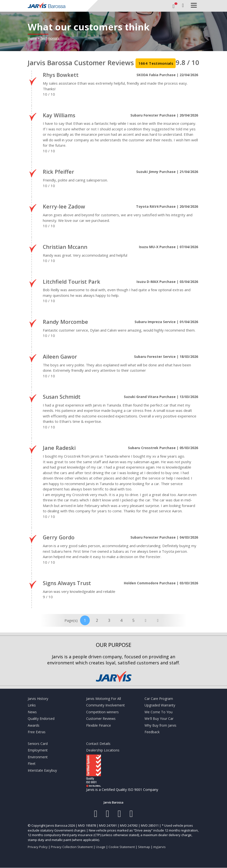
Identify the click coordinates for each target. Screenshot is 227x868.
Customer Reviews (101, 719)
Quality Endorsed (41, 719)
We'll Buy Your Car (159, 719)
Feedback (152, 732)
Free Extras (37, 732)
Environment (38, 757)
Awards (34, 725)
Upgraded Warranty (160, 705)
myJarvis (159, 847)
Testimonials (50, 38)
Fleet (32, 764)
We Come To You (159, 712)
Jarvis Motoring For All (104, 699)
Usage (101, 847)
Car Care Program (159, 699)
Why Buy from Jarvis (160, 725)
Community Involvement (105, 705)
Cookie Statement (122, 847)
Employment (38, 750)
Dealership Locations (103, 750)
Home (32, 38)
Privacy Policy (38, 847)
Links (32, 705)
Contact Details (98, 744)
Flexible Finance (99, 725)
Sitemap (144, 847)
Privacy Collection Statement (72, 847)
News (32, 712)
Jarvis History (38, 699)
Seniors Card (38, 744)
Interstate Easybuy (42, 770)
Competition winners (102, 712)
